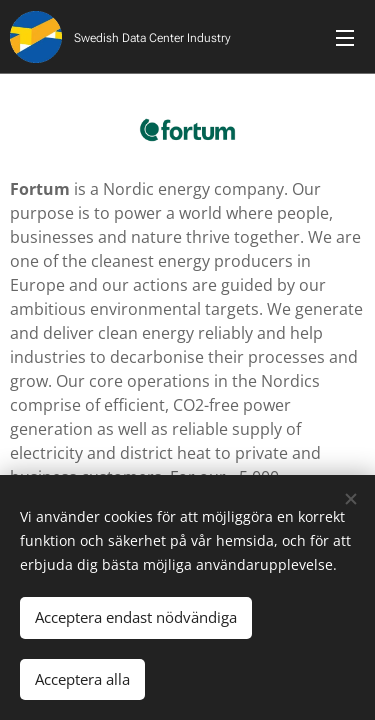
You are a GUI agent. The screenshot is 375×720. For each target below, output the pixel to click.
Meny (345, 38)
